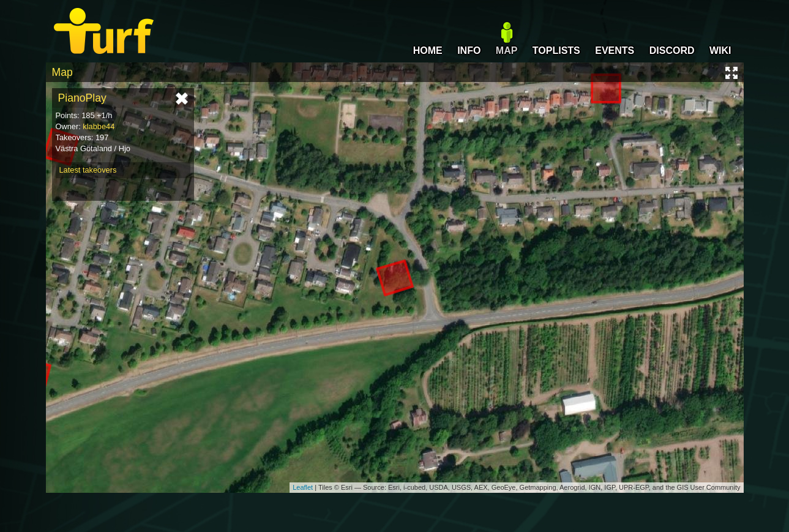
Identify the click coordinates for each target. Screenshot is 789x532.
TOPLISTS (556, 51)
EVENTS (615, 51)
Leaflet (303, 487)
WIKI (720, 51)
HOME (428, 51)
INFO (469, 51)
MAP (507, 51)
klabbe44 (99, 126)
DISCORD (672, 51)
